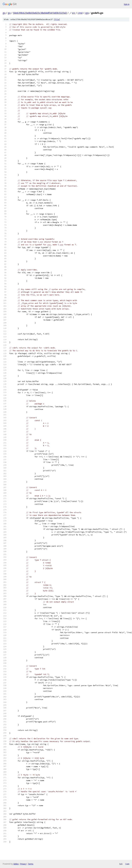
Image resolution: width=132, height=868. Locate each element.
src (74, 13)
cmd (80, 13)
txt (121, 864)
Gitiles (16, 864)
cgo (87, 13)
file (57, 19)
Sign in (127, 4)
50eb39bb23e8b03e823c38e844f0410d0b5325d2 (40, 13)
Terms (31, 864)
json (127, 864)
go (4, 13)
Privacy (23, 864)
